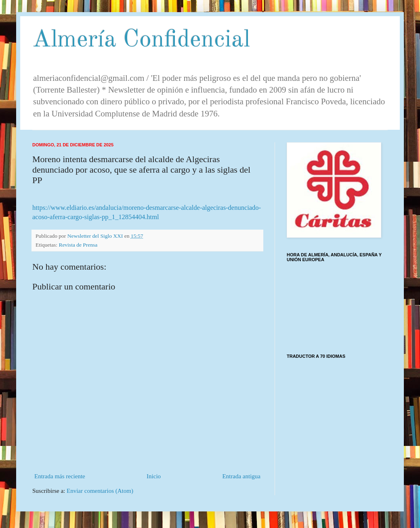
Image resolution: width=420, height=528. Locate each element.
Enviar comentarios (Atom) (100, 491)
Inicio (154, 476)
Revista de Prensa (78, 245)
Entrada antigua (241, 476)
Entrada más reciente (60, 476)
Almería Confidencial (141, 40)
